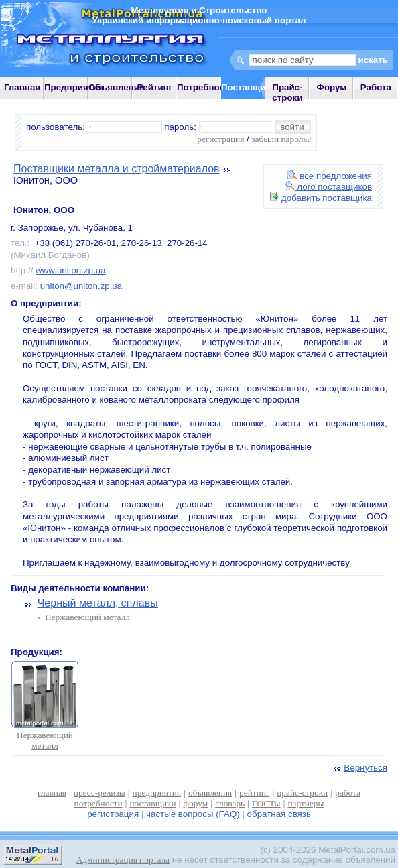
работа (348, 793)
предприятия (157, 793)
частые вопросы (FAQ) (193, 814)
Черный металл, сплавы (98, 603)
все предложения (330, 176)
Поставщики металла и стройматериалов (117, 169)
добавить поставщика (321, 198)
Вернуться (359, 768)
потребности (98, 803)
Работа (376, 87)
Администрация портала (123, 860)
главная (52, 793)
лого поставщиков (328, 187)
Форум (332, 87)
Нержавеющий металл (87, 617)
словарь (230, 803)
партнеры (306, 803)
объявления (210, 793)
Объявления (117, 87)
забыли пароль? (281, 139)
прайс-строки (302, 793)
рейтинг (254, 793)
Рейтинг (155, 87)
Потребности (206, 87)
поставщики (152, 803)
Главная (22, 87)
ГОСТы (266, 803)
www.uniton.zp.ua (70, 270)
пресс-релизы (99, 793)
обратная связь (279, 814)
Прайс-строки (287, 92)
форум (196, 803)
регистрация (220, 139)
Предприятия (74, 87)
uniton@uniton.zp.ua (81, 286)
